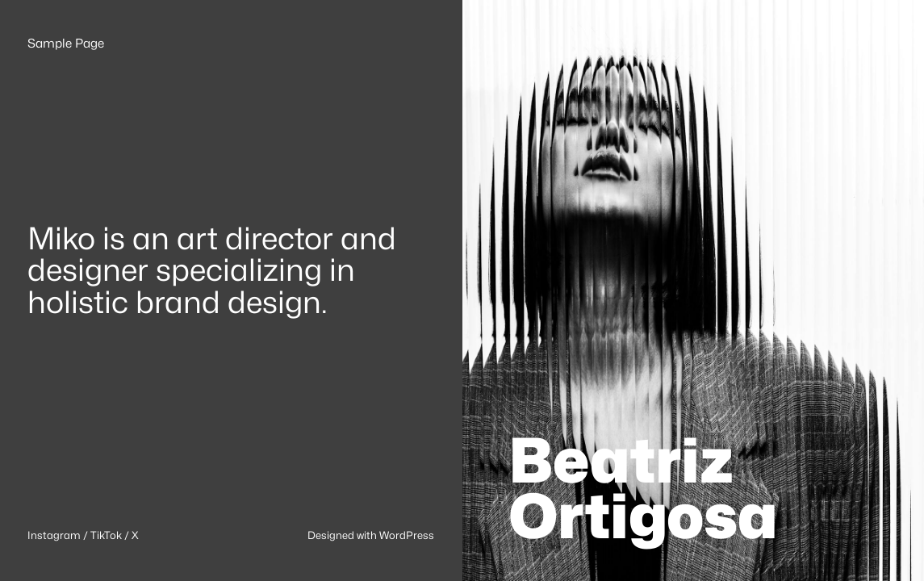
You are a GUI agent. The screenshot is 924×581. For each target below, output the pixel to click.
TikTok (106, 535)
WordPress (407, 535)
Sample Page (66, 43)
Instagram (54, 535)
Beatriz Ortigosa (643, 488)
